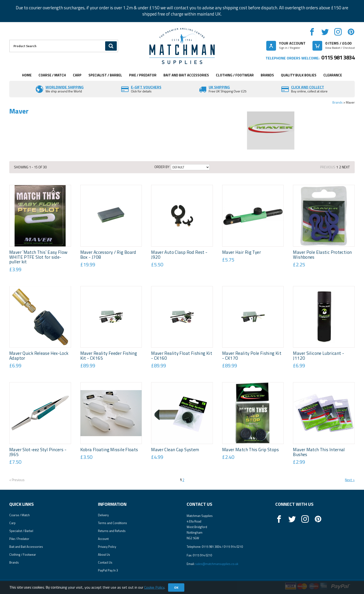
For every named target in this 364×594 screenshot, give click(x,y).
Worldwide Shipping (65, 87)
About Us (104, 555)
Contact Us (105, 562)
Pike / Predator (143, 75)
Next (346, 167)
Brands (267, 75)
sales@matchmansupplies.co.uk (217, 564)
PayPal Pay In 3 (108, 570)
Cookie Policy (154, 587)
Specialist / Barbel (105, 75)
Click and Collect (308, 87)
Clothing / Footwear (235, 75)
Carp (77, 75)
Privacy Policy (107, 547)
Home (27, 75)
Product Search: (9, 40)
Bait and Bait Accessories (186, 75)
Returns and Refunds (112, 531)
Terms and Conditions (112, 523)
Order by (162, 167)
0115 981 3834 (338, 57)
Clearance (333, 75)
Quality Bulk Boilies (299, 75)
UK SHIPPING (219, 87)
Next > (350, 480)
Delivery (103, 515)
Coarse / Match (52, 75)
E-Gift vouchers (146, 87)
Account (103, 539)
